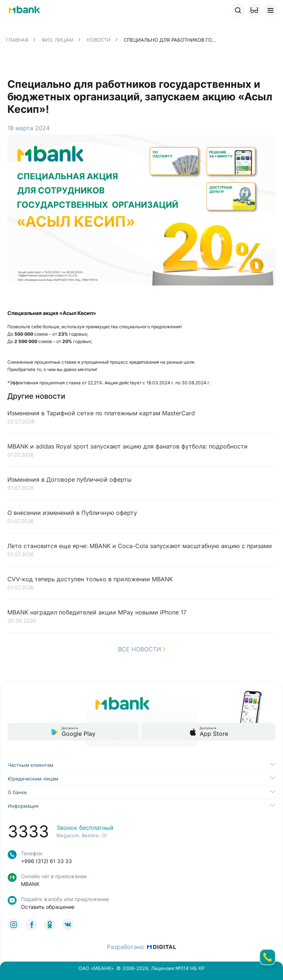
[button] (254, 10)
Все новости (142, 649)
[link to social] (14, 925)
